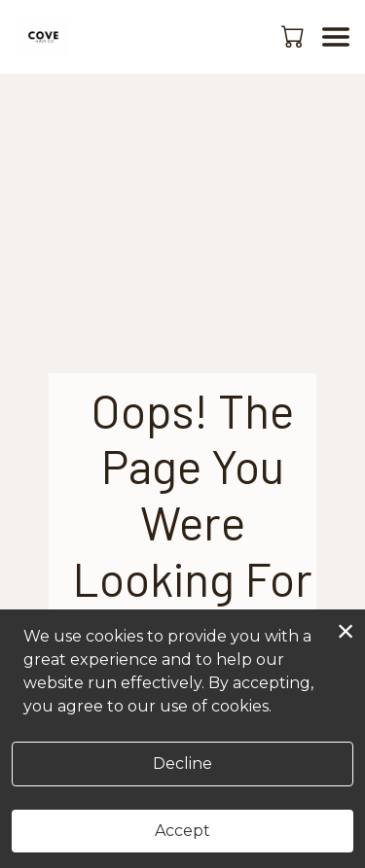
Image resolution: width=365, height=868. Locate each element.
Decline (182, 764)
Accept (182, 831)
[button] (294, 36)
